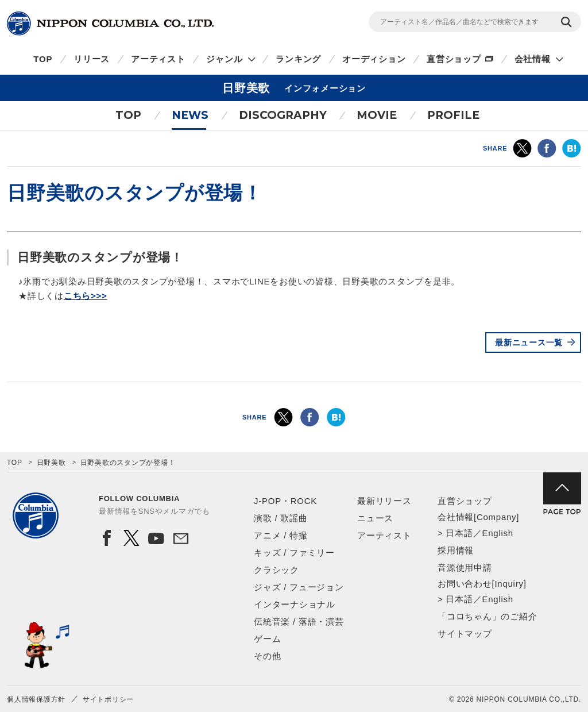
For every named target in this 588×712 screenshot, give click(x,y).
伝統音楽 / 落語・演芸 (299, 621)
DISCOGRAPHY (283, 115)
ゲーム (267, 639)
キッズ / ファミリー (294, 553)
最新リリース (384, 501)
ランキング (298, 59)
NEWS (190, 115)
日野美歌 (51, 463)
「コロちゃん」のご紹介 (487, 616)
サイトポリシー (108, 699)
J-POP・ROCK (285, 501)
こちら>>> (86, 296)
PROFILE (453, 115)
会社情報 (533, 59)
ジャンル (224, 59)
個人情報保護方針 (36, 699)
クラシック (276, 570)
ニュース (375, 518)
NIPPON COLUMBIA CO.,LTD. (110, 24)
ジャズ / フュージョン (299, 587)
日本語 (459, 533)
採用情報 (456, 550)
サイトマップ (465, 634)
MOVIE (377, 115)
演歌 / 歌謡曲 (281, 518)
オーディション (374, 59)
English (497, 533)
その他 (267, 656)
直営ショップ (454, 59)
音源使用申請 (465, 567)
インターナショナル (295, 604)
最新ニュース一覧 (529, 342)
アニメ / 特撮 (281, 535)
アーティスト (158, 59)
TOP (43, 59)
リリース (92, 59)
